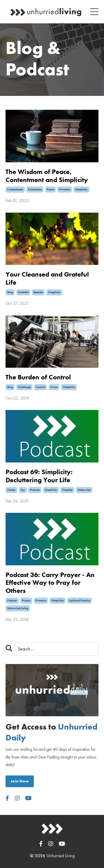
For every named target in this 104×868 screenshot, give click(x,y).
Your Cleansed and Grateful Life (47, 278)
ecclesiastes (35, 189)
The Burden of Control (38, 377)
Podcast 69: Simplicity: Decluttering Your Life (39, 476)
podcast (35, 490)
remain (38, 292)
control (40, 387)
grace (54, 387)
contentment (15, 189)
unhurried (84, 490)
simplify (67, 490)
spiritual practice (79, 600)
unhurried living (18, 608)
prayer (26, 600)
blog (10, 292)
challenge (24, 387)
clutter (11, 490)
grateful (23, 292)
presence (41, 600)
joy (23, 490)
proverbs (65, 189)
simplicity (81, 189)
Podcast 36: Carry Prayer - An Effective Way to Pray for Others (50, 583)
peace (50, 189)
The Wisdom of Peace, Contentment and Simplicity (47, 176)
